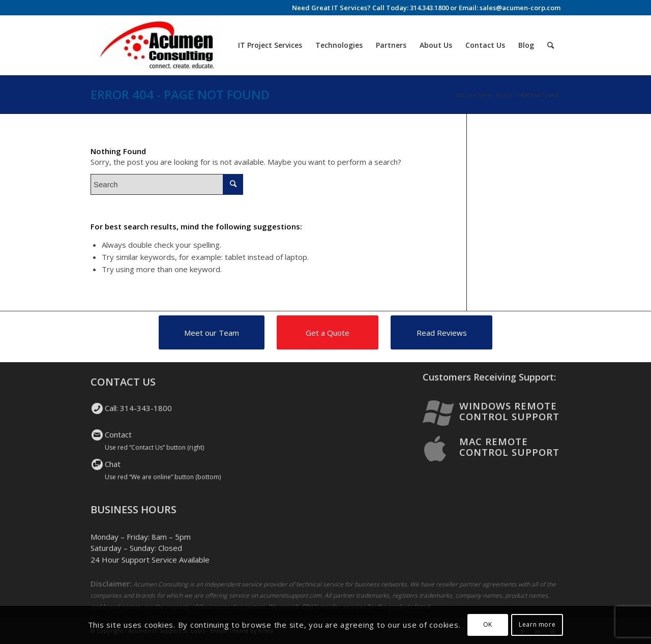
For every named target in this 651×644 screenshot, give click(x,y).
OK (488, 624)
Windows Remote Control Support (509, 411)
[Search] (551, 45)
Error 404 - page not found (180, 94)
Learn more (537, 624)
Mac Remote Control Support (509, 447)
